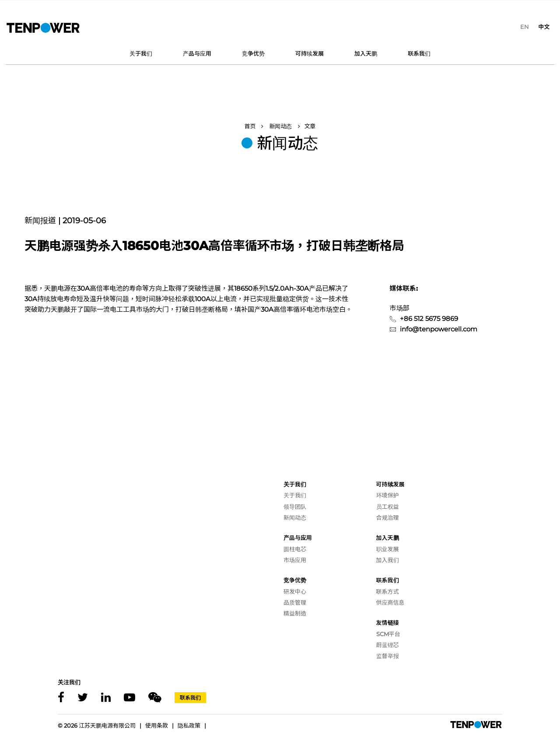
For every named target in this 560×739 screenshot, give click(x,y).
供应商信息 (390, 602)
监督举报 (388, 656)
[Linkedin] (106, 698)
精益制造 (295, 613)
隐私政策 (189, 725)
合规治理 (388, 517)
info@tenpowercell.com (439, 329)
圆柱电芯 (295, 549)
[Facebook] (61, 698)
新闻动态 (280, 126)
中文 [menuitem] (544, 27)
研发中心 (295, 591)
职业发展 (388, 549)
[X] (83, 698)
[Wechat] (155, 698)
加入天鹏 (366, 53)
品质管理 (295, 602)
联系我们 (419, 53)
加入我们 (388, 560)
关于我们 (141, 53)
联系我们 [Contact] (190, 698)
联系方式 (388, 591)
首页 (250, 126)
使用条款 (157, 725)
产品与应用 (197, 53)
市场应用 (295, 560)
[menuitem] (525, 27)
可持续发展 (310, 53)
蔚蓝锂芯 (388, 645)
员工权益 (388, 507)
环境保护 (388, 495)
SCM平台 (388, 634)
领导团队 (295, 507)
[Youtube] (129, 698)
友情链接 (388, 623)
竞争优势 (253, 53)
